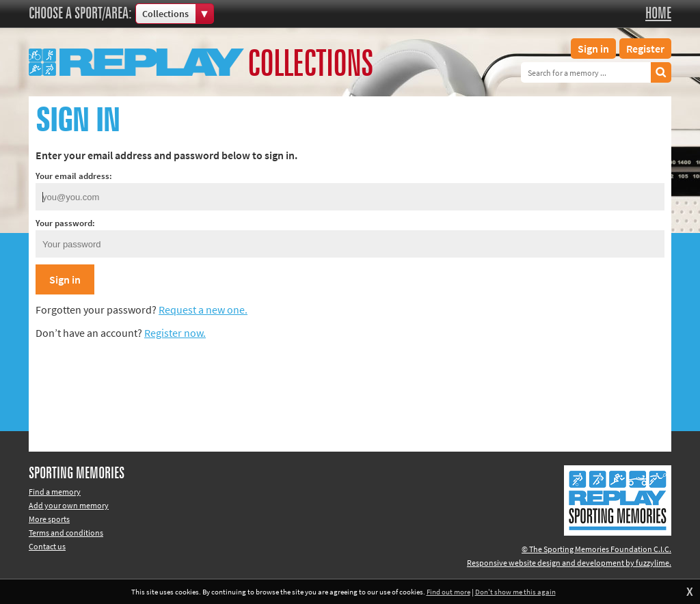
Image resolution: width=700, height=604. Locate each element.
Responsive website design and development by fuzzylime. (569, 563)
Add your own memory (69, 505)
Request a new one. (203, 310)
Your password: (65, 223)
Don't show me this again (515, 592)
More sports (49, 519)
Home (658, 14)
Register (645, 49)
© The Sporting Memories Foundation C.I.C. (596, 549)
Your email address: (74, 176)
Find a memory (55, 492)
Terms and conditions (66, 533)
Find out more (448, 592)
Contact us (47, 546)
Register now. (175, 333)
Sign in (593, 49)
